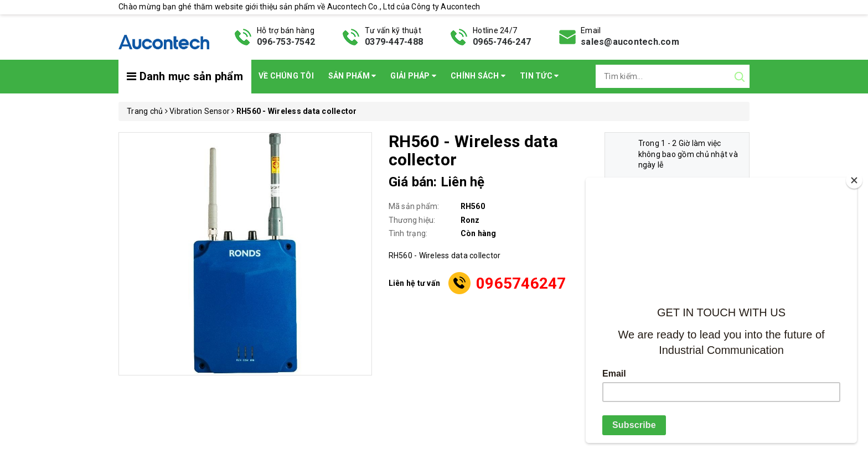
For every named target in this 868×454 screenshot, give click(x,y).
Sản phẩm (352, 76)
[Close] (854, 180)
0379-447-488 (394, 42)
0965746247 (521, 283)
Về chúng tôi (286, 76)
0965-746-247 (502, 42)
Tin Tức (539, 76)
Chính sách (478, 76)
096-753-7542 (286, 42)
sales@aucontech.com (630, 42)
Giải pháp (413, 76)
